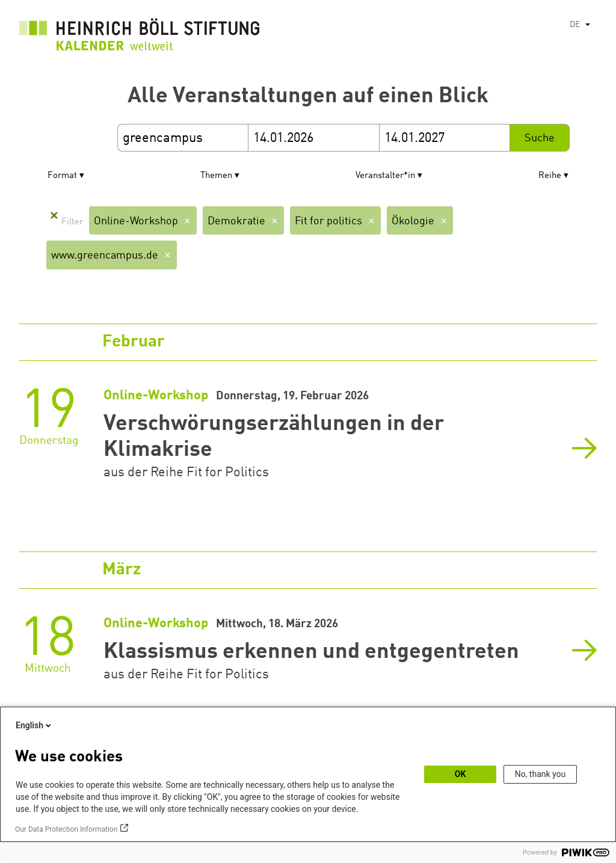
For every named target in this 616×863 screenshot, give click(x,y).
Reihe (550, 176)
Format (62, 176)
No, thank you (541, 774)
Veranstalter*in (385, 176)
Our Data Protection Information (66, 829)
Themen (216, 176)
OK (460, 774)
